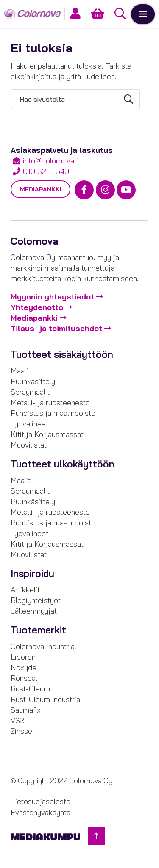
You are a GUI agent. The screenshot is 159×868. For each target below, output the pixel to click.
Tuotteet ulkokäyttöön (63, 464)
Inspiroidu (32, 574)
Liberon (23, 657)
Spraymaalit (30, 392)
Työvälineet (29, 424)
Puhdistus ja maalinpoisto (53, 413)
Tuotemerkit (38, 630)
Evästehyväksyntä (40, 812)
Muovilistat (29, 445)
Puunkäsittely (33, 381)
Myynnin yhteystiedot (52, 297)
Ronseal (24, 678)
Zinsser (23, 731)
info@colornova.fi (51, 161)
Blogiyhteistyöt (36, 600)
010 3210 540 (46, 171)
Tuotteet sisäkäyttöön (62, 354)
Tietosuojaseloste (40, 801)
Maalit (21, 371)
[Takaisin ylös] (96, 836)
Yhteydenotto (37, 307)
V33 (18, 720)
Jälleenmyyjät (34, 611)
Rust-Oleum (30, 689)
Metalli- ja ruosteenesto (50, 402)
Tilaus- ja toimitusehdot (56, 328)
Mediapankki (41, 189)
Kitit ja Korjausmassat (47, 434)
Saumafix (26, 710)
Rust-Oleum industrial (46, 699)
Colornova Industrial (43, 646)
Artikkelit (25, 590)
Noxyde (24, 668)
